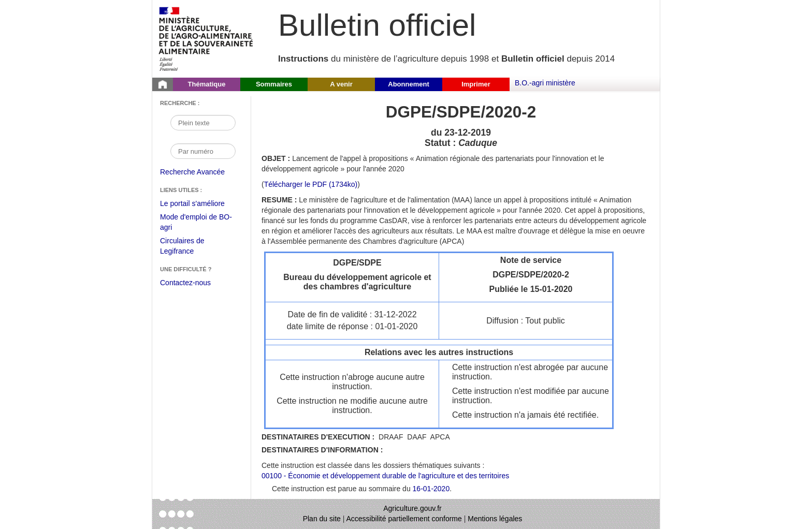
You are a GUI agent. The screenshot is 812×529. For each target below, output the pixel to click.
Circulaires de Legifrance (190, 247)
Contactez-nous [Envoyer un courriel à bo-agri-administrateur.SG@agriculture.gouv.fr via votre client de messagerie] (185, 283)
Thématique (207, 84)
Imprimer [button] (476, 84)
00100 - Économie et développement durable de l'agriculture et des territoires (385, 476)
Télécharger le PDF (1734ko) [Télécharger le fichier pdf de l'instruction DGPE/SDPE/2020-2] (311, 184)
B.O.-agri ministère (545, 83)
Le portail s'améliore (200, 204)
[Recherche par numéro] (203, 151)
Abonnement (408, 84)
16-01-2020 (431, 489)
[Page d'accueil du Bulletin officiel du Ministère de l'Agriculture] (163, 84)
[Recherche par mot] (203, 123)
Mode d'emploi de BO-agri (196, 223)
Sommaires (274, 84)
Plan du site (322, 519)
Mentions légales (495, 519)
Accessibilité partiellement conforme (404, 519)
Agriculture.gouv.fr (412, 508)
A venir (341, 84)
